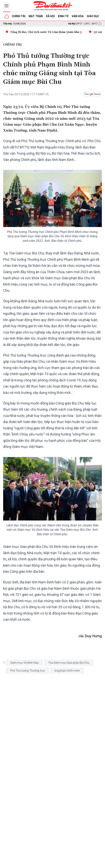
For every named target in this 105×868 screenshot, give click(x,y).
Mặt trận (36, 16)
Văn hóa (78, 16)
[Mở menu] (7, 6)
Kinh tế (63, 16)
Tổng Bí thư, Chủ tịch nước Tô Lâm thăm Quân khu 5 (46, 32)
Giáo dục (93, 16)
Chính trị (19, 16)
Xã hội (50, 16)
